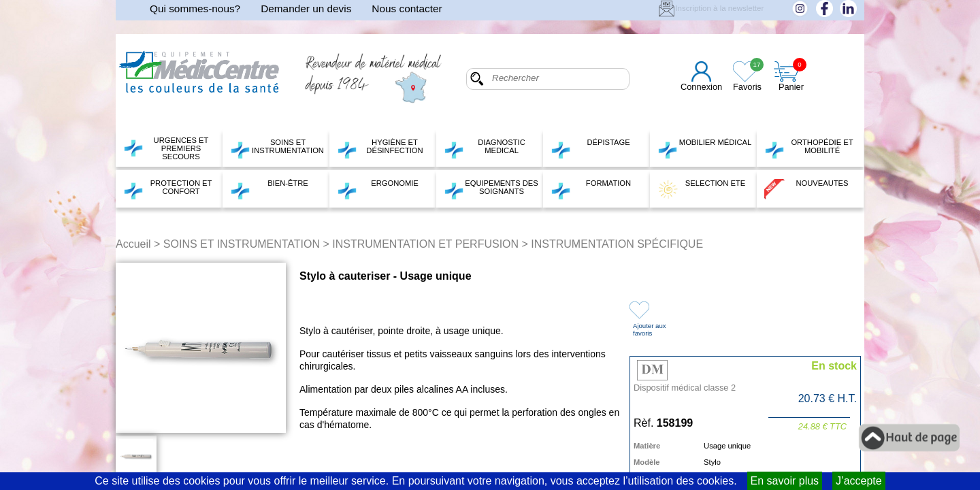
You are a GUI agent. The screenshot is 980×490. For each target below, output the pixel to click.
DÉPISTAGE (590, 148)
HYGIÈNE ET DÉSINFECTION (380, 148)
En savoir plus (785, 481)
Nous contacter (407, 9)
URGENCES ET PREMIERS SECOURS (166, 148)
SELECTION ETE (701, 189)
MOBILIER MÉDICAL (704, 148)
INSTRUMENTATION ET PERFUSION (425, 244)
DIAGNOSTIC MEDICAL (485, 148)
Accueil (133, 244)
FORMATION (591, 189)
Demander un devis (306, 9)
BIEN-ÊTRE (269, 189)
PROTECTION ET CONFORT (167, 189)
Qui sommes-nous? (195, 9)
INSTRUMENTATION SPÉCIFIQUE (617, 244)
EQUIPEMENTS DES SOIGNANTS (491, 189)
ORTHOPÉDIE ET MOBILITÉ (809, 148)
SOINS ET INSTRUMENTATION (277, 148)
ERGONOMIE (378, 189)
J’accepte (859, 481)
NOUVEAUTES (806, 189)
